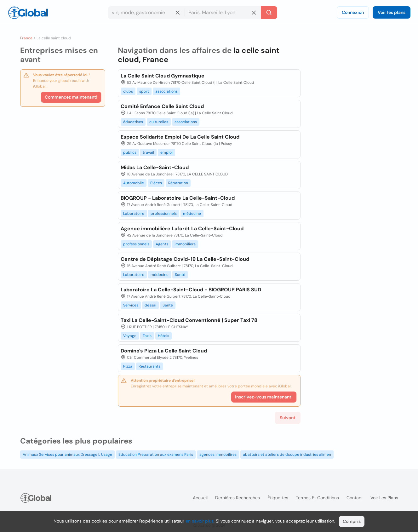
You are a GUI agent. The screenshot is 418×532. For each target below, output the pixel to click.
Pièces (156, 183)
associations (166, 91)
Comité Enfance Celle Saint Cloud (162, 106)
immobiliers (185, 244)
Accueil (200, 498)
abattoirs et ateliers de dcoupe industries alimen (287, 455)
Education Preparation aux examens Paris (156, 455)
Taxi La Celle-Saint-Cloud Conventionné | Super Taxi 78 (189, 320)
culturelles (159, 122)
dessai (150, 305)
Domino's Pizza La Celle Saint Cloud (164, 351)
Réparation (178, 183)
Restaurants (149, 366)
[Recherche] (269, 13)
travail (148, 152)
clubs (128, 91)
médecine (192, 214)
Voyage (130, 336)
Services (131, 305)
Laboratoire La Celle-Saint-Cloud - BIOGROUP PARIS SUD (191, 290)
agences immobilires (218, 455)
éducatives (133, 122)
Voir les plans (392, 12)
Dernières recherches (238, 498)
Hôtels (163, 336)
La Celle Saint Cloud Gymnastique (163, 76)
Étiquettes (278, 498)
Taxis (147, 336)
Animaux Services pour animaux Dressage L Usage (67, 455)
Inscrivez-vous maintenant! (264, 397)
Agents (162, 244)
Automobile (134, 183)
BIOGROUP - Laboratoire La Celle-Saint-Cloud (178, 198)
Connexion (353, 12)
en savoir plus (200, 521)
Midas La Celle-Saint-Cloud (155, 167)
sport (144, 91)
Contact (355, 498)
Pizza (128, 366)
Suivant (288, 418)
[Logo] (28, 13)
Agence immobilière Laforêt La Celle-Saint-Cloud (182, 229)
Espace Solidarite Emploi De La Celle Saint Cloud (180, 137)
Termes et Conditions (317, 498)
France (26, 38)
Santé (180, 275)
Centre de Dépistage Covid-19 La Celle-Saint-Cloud (185, 259)
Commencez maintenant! (71, 97)
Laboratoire (134, 214)
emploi (166, 152)
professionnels (164, 214)
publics (130, 152)
